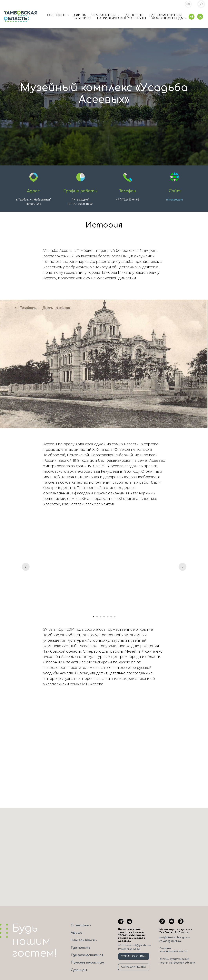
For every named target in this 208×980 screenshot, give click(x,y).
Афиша (77, 933)
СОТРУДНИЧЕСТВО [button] (134, 967)
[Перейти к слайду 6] (111, 617)
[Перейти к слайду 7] (115, 617)
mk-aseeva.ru (175, 200)
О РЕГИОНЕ (57, 15)
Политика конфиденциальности (173, 950)
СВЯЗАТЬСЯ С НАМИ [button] (134, 956)
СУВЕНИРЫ (82, 18)
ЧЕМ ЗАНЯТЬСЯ (104, 15)
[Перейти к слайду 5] (108, 617)
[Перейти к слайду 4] (104, 617)
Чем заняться (83, 940)
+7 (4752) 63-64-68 (129, 949)
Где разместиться (87, 955)
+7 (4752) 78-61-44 (170, 941)
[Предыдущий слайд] (26, 567)
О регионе (80, 925)
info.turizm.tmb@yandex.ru (134, 945)
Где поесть (81, 948)
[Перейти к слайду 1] (94, 617)
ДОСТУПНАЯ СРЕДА (168, 18)
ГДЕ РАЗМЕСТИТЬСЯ (166, 15)
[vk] (200, 17)
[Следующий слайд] (183, 567)
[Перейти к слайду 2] (97, 617)
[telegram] (192, 17)
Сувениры (79, 970)
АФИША (80, 15)
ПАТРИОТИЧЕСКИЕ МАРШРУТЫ (121, 18)
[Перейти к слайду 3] (101, 617)
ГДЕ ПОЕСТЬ (134, 15)
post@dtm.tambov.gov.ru (174, 937)
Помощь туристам (87, 963)
